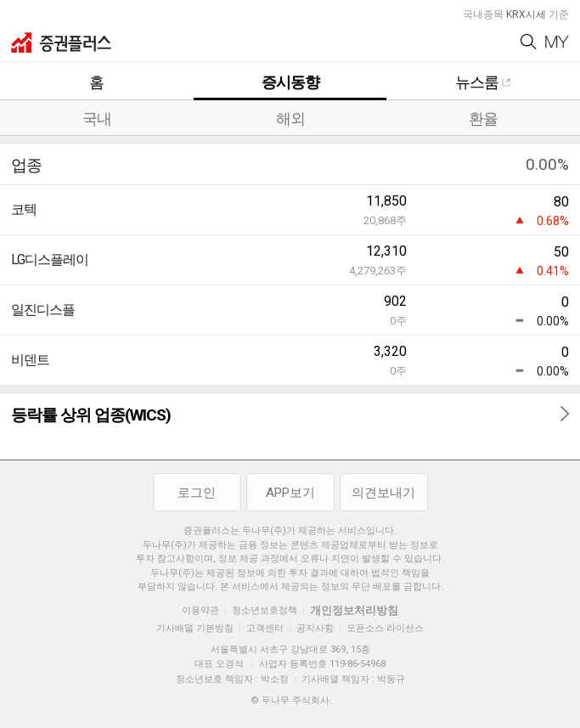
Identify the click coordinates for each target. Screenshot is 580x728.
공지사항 (315, 628)
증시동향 (290, 82)
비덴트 (30, 360)
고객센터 (265, 628)
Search (529, 42)
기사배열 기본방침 (195, 628)
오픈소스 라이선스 (385, 628)
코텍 (24, 209)
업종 (26, 165)
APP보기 (290, 493)
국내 (97, 119)
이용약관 (200, 610)
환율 (483, 119)
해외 (290, 119)
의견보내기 (383, 493)
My (557, 42)
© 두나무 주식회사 (290, 700)
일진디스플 (43, 310)
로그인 (197, 493)
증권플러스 (61, 42)
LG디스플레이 (50, 260)
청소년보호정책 (265, 610)
